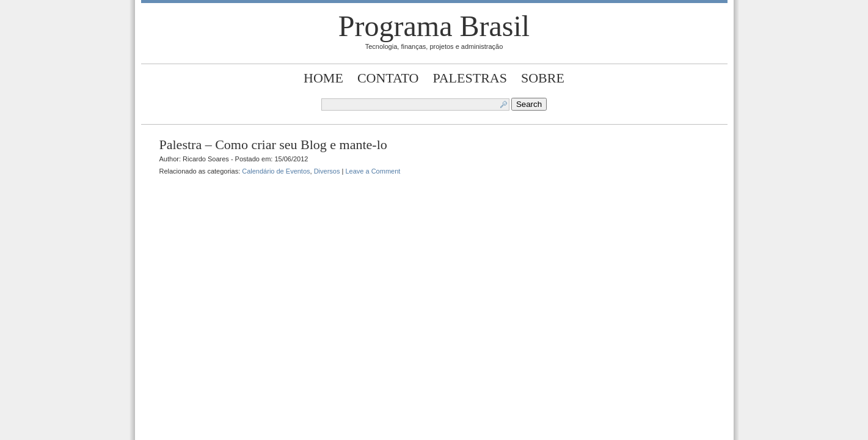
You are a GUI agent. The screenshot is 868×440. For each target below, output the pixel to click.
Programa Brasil (434, 26)
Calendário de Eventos (276, 171)
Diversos (327, 171)
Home (323, 78)
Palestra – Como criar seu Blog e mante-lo (273, 145)
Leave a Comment (373, 171)
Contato (388, 78)
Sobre (543, 78)
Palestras (469, 78)
